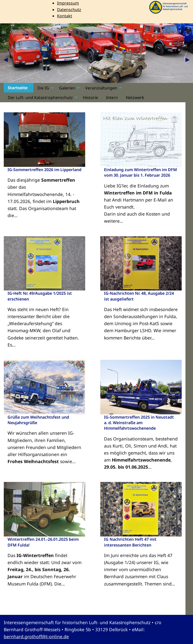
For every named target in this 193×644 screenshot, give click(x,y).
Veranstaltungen (101, 88)
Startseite (18, 88)
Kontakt (65, 16)
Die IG (43, 88)
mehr (79, 226)
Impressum (68, 3)
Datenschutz (69, 10)
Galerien (67, 88)
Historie (90, 97)
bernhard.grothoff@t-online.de (36, 636)
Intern (112, 97)
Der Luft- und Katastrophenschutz (40, 97)
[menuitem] (19, 88)
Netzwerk (135, 97)
